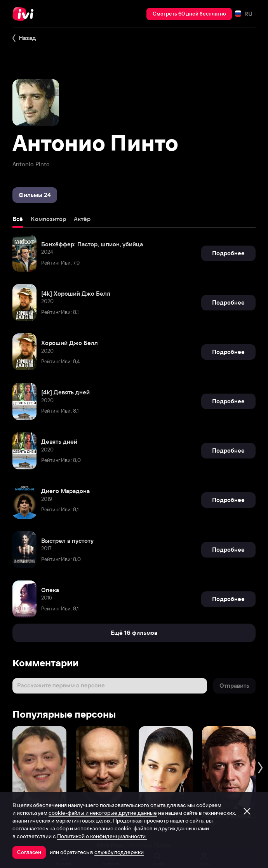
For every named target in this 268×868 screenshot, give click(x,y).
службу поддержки (119, 852)
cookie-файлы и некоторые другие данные (103, 813)
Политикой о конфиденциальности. (102, 836)
